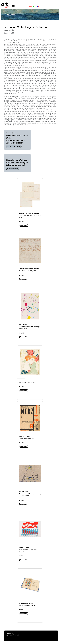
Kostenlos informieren (14, 146)
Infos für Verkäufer (13, 168)
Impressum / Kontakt (12, 635)
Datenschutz (10, 633)
